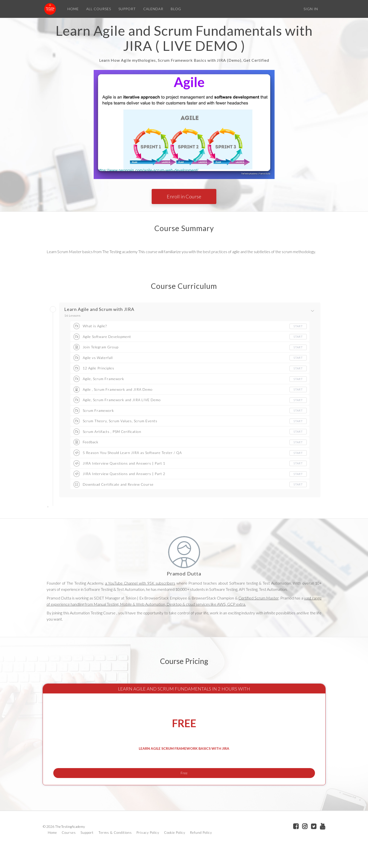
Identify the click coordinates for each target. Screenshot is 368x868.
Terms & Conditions (115, 850)
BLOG (175, 9)
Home (52, 850)
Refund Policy (201, 850)
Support (87, 850)
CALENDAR (152, 9)
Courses (69, 850)
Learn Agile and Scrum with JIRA (99, 309)
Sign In (311, 9)
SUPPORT (126, 9)
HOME (72, 9)
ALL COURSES (98, 9)
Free (184, 787)
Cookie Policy (175, 850)
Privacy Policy (148, 850)
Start (298, 326)
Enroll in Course (184, 196)
